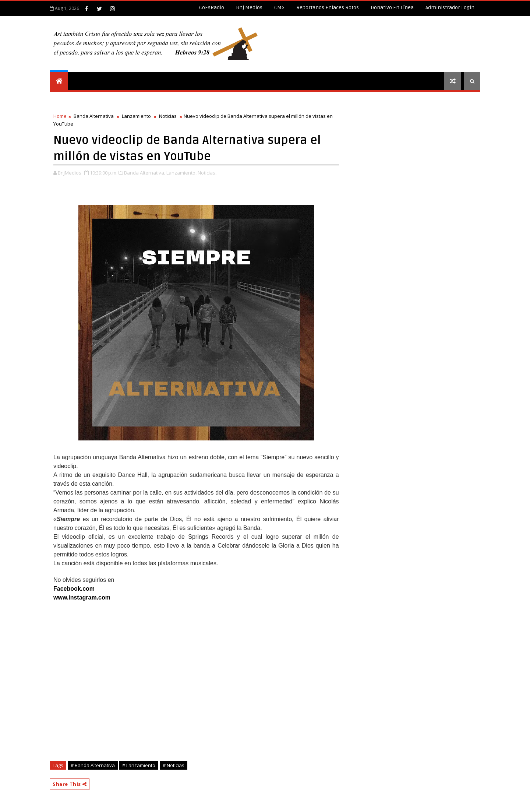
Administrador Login (450, 8)
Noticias (168, 116)
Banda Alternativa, (145, 173)
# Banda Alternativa (93, 765)
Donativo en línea (392, 8)
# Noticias (174, 765)
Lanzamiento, (181, 173)
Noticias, (207, 173)
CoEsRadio (212, 8)
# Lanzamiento (139, 765)
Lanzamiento (136, 116)
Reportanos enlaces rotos (328, 8)
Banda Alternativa (94, 116)
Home (60, 116)
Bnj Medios (249, 8)
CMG (279, 8)
